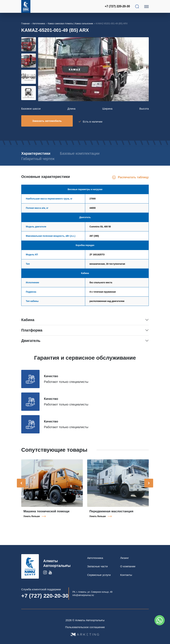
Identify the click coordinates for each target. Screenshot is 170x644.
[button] (36, 100)
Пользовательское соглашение (85, 626)
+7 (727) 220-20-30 (118, 6)
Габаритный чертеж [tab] (38, 157)
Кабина (28, 318)
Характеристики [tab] (36, 152)
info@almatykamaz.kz (83, 594)
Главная (25, 24)
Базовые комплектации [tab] (85, 152)
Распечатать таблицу (133, 176)
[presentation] (21, 482)
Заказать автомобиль (47, 121)
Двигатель (31, 339)
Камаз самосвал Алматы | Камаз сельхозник (70, 24)
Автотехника (39, 24)
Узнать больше (32, 515)
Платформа (32, 329)
